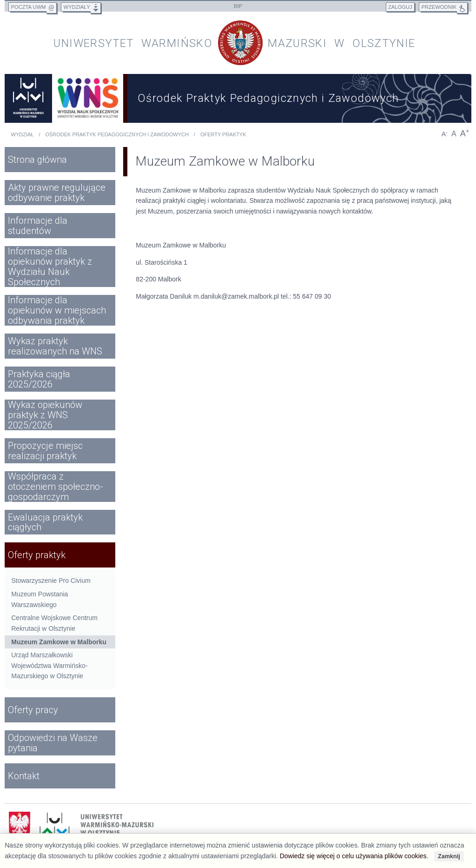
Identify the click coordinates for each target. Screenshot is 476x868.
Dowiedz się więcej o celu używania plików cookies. (354, 856)
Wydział (23, 134)
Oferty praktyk (223, 134)
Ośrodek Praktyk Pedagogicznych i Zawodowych (117, 134)
